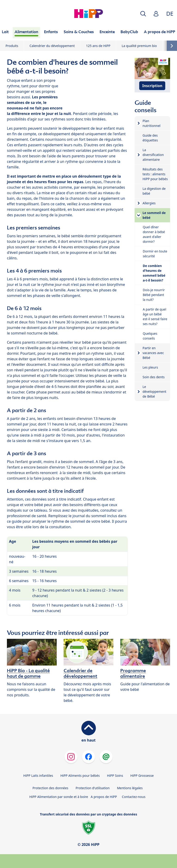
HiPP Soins (115, 776)
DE (170, 13)
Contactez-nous (134, 797)
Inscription (152, 86)
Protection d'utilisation (93, 788)
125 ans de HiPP (98, 46)
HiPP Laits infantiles (38, 776)
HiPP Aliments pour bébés (80, 776)
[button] (143, 14)
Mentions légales (130, 788)
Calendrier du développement (52, 46)
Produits (12, 46)
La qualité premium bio (139, 46)
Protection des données (50, 788)
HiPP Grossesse (142, 776)
